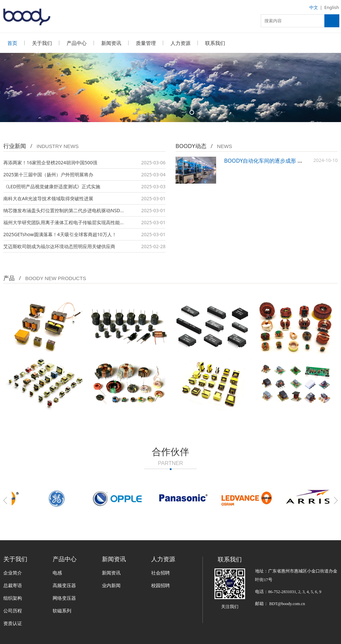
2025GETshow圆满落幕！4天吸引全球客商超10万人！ (60, 234)
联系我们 (215, 43)
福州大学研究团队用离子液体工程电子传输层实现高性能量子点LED (73, 222)
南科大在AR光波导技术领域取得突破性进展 (48, 198)
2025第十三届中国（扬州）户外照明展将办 (48, 174)
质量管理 (146, 43)
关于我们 (42, 43)
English (332, 7)
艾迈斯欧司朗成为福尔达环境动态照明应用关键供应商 (59, 246)
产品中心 (77, 43)
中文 (314, 7)
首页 (12, 43)
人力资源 (180, 43)
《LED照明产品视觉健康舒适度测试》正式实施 (52, 186)
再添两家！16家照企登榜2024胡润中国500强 (50, 162)
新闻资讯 (111, 43)
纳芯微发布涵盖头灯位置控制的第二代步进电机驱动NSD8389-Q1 (71, 210)
